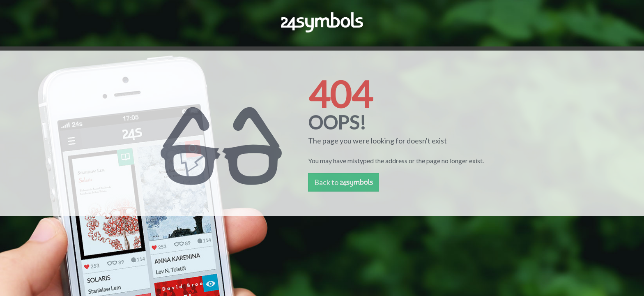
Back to (344, 182)
